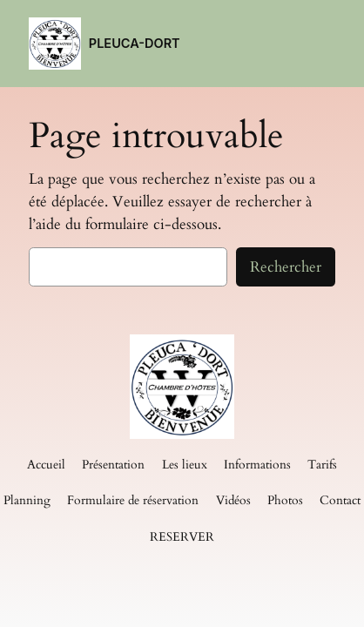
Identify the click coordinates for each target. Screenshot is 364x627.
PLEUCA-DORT (135, 44)
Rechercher (286, 267)
